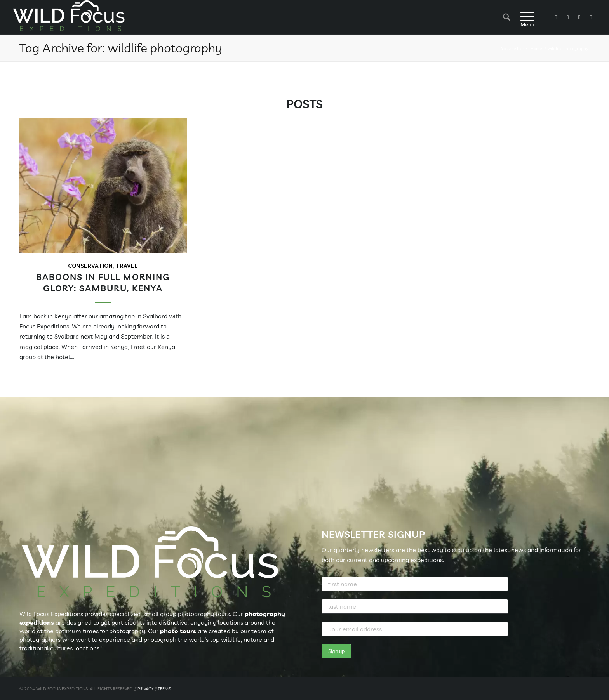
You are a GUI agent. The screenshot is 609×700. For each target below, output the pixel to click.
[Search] (507, 17)
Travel (127, 266)
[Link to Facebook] (556, 17)
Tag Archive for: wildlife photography (121, 48)
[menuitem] (507, 17)
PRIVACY (145, 689)
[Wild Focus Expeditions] (70, 17)
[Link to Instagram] (579, 17)
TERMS (164, 689)
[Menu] (525, 17)
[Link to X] (568, 17)
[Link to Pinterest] (591, 17)
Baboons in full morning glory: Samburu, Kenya (103, 282)
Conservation (90, 266)
